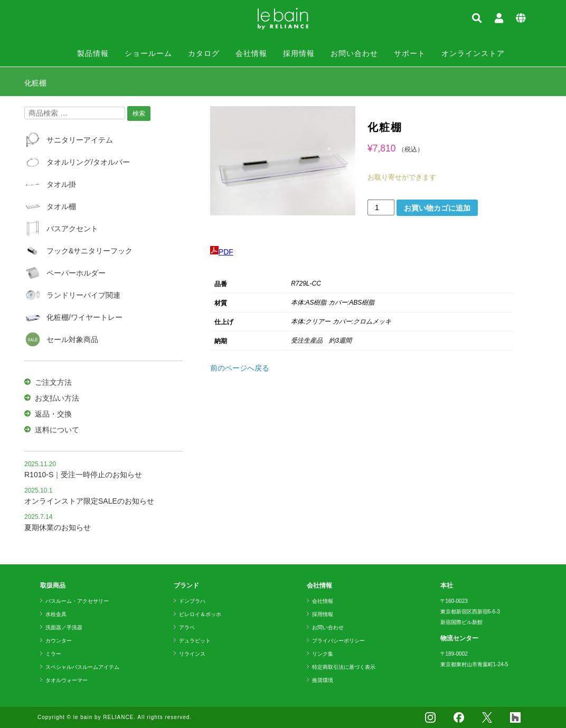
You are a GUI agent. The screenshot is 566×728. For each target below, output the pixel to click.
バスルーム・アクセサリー (77, 601)
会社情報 (251, 53)
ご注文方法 (53, 382)
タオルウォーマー (67, 680)
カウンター (59, 641)
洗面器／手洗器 (64, 627)
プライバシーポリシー (338, 641)
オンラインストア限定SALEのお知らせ (89, 501)
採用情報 (299, 53)
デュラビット (195, 641)
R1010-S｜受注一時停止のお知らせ (83, 475)
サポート (410, 53)
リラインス (192, 654)
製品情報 (93, 53)
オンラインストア (473, 53)
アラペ (187, 627)
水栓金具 (56, 614)
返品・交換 (53, 414)
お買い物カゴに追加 (437, 208)
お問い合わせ (354, 53)
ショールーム (148, 53)
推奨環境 (323, 680)
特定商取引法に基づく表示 (344, 667)
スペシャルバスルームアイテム (82, 667)
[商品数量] (381, 207)
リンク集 (323, 654)
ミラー (53, 654)
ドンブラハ (192, 601)
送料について (57, 430)
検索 (139, 114)
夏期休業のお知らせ (58, 527)
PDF (222, 252)
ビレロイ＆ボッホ (200, 614)
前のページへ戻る (240, 368)
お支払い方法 (57, 398)
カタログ (204, 53)
